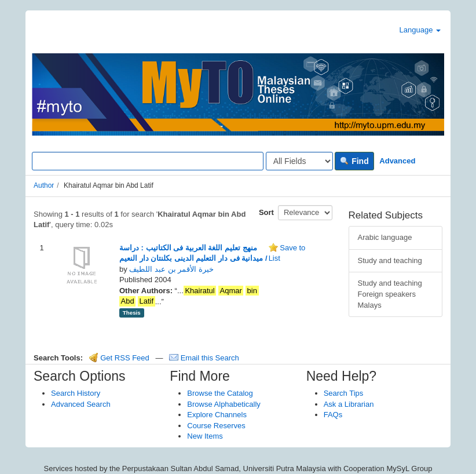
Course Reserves (216, 426)
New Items (205, 436)
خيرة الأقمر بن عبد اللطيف (171, 269)
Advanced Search (81, 404)
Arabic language (385, 237)
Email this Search (204, 358)
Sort (266, 212)
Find (354, 161)
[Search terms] (148, 161)
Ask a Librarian (349, 404)
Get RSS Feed (119, 358)
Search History (76, 393)
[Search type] (299, 161)
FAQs (333, 415)
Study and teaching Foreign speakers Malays (390, 294)
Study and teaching (390, 260)
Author (44, 185)
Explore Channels (217, 415)
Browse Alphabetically (224, 404)
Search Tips (344, 393)
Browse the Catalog (220, 393)
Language (420, 30)
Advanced (397, 161)
